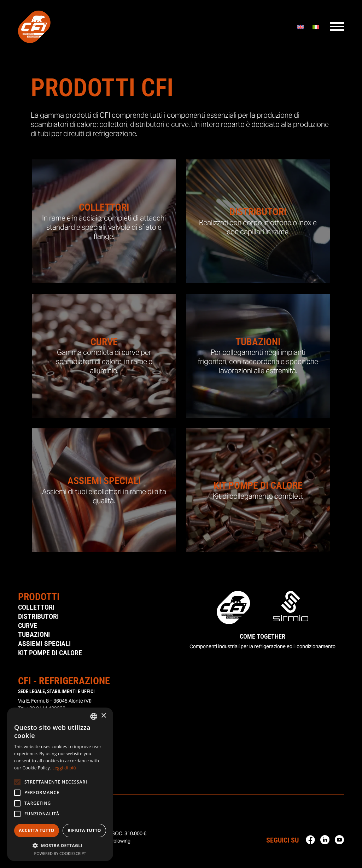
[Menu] (337, 28)
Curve (28, 626)
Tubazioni (34, 635)
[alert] (60, 784)
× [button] (103, 716)
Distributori (38, 617)
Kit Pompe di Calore (50, 653)
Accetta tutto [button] (36, 830)
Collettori (36, 608)
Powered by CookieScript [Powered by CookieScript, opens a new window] (60, 853)
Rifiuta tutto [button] (84, 830)
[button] (60, 845)
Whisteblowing (114, 841)
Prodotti (39, 597)
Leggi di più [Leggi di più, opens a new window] (64, 768)
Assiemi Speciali (44, 644)
